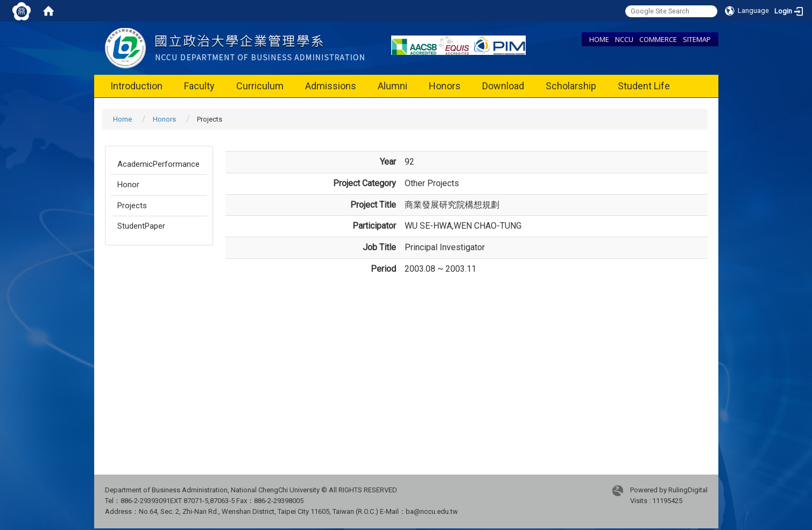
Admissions (331, 86)
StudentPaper (141, 226)
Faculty (199, 86)
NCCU (624, 39)
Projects (132, 206)
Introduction (136, 86)
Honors (445, 86)
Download (503, 86)
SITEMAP (697, 39)
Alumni (393, 86)
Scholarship (571, 86)
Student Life (644, 86)
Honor (128, 185)
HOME (599, 39)
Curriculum (260, 86)
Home (122, 119)
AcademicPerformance (158, 164)
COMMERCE (658, 39)
